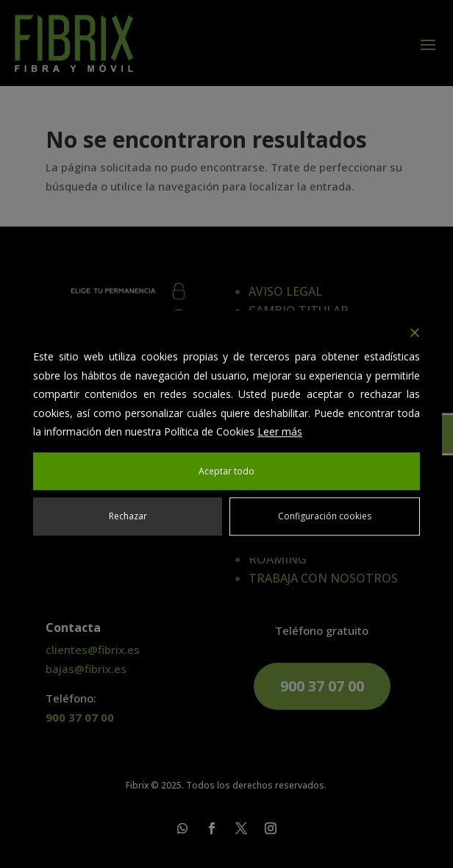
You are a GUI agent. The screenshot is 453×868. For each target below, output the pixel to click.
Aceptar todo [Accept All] (226, 471)
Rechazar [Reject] (128, 516)
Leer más (280, 431)
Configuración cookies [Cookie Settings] (325, 516)
